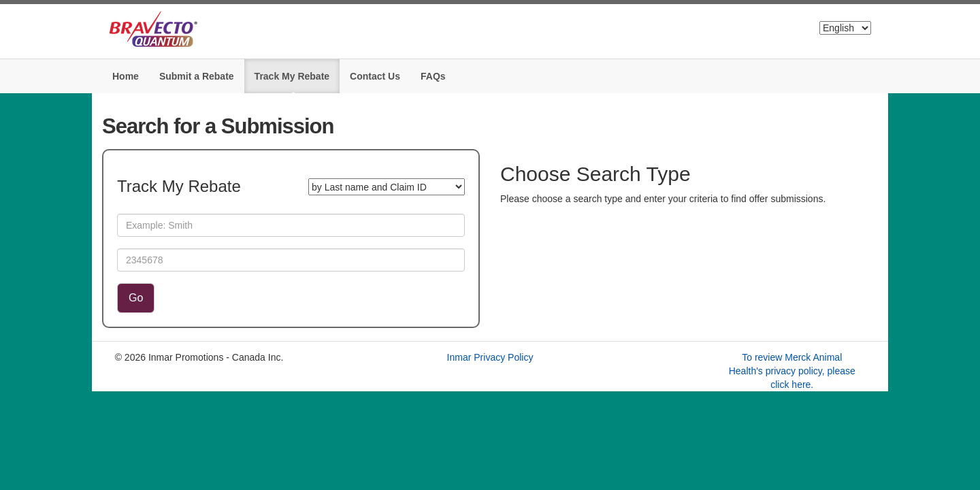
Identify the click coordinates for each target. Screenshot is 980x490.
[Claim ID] (291, 260)
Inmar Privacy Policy (490, 357)
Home (126, 76)
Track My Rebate (292, 76)
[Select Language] (845, 28)
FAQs (433, 76)
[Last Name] (291, 225)
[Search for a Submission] (387, 187)
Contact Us (375, 76)
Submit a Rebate (197, 76)
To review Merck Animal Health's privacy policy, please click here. (792, 371)
